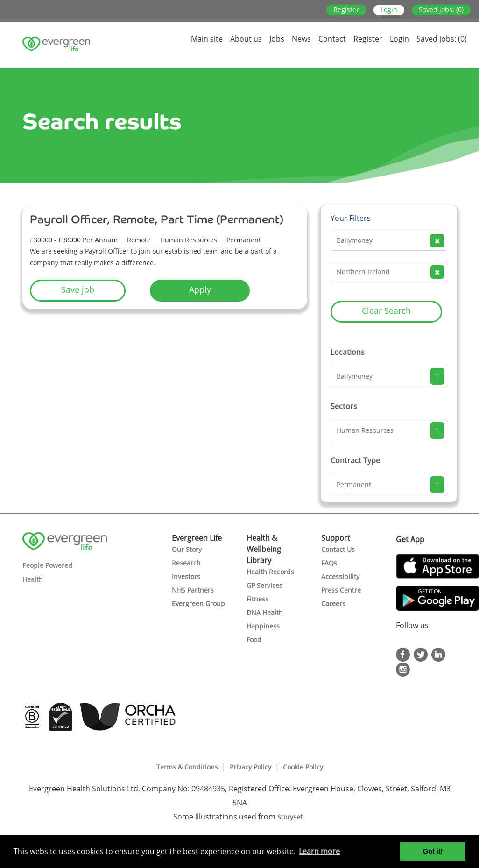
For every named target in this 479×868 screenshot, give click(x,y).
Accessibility (340, 576)
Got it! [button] (433, 851)
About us (246, 39)
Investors (186, 576)
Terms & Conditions (187, 767)
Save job (78, 289)
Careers (333, 603)
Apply (200, 289)
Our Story (187, 549)
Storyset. (292, 817)
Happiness (263, 626)
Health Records (270, 572)
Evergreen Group (198, 603)
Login (389, 10)
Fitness (257, 599)
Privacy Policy (250, 767)
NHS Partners (193, 590)
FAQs (329, 563)
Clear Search (386, 311)
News (301, 39)
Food (254, 639)
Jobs (277, 39)
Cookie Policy (303, 767)
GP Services (264, 585)
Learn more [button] (319, 851)
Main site (207, 39)
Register (346, 10)
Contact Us (338, 549)
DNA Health (265, 612)
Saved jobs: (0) (441, 10)
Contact (332, 39)
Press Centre (341, 590)
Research (186, 563)
